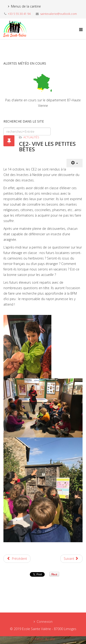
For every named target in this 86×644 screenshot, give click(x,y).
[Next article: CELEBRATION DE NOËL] (72, 559)
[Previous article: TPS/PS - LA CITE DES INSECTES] (17, 559)
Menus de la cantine (26, 6)
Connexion (45, 622)
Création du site (43, 639)
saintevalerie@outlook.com (58, 14)
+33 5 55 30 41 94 (19, 14)
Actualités (31, 137)
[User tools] (75, 163)
